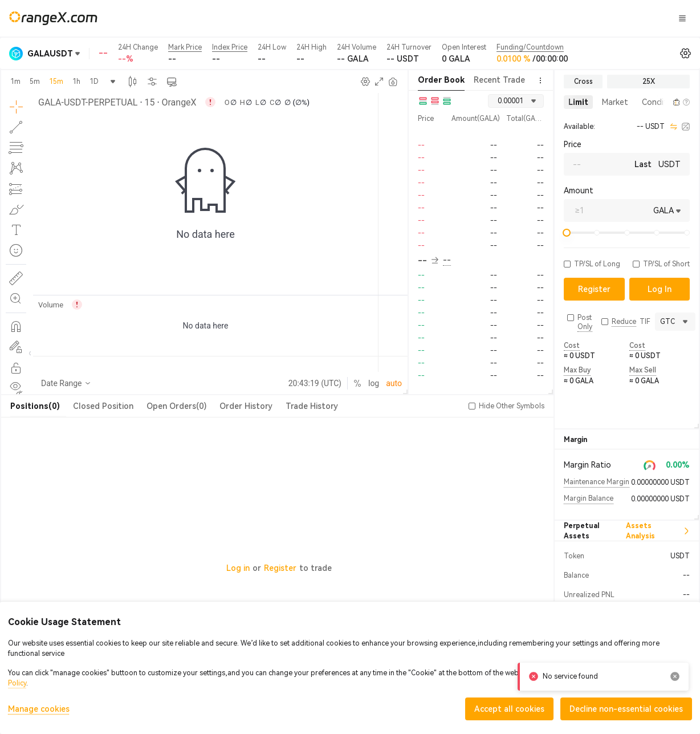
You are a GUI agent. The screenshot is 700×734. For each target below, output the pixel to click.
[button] (664, 102)
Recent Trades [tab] (501, 80)
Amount (579, 190)
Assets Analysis (658, 531)
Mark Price (185, 47)
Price (573, 144)
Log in (238, 568)
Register (280, 568)
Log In (542, 18)
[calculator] (686, 127)
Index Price (230, 47)
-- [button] (428, 261)
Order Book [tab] (441, 80)
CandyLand (465, 18)
